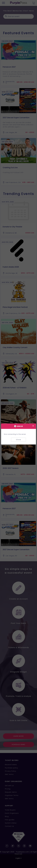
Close (18, 440)
